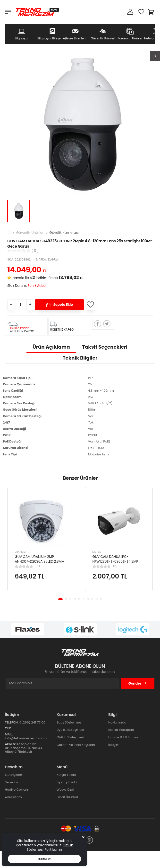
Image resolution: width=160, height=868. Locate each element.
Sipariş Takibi (67, 782)
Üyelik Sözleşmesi (70, 730)
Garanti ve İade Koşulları (76, 745)
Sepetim (11, 782)
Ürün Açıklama (51, 347)
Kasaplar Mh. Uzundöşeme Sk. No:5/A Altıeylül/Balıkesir (24, 748)
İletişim (114, 745)
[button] (60, 599)
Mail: (9, 734)
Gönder (138, 683)
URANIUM (20, 552)
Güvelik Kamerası (64, 233)
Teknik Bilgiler (80, 358)
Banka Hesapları (121, 730)
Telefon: (12, 722)
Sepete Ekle (63, 305)
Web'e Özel (65, 790)
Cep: (8, 728)
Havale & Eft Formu (123, 737)
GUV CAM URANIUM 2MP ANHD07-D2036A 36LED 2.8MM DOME (40, 561)
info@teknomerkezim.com (26, 738)
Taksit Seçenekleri (105, 347)
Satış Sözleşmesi (69, 722)
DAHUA (97, 552)
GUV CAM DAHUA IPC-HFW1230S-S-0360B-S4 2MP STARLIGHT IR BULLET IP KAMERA (118, 561)
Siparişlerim (14, 775)
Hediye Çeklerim (18, 790)
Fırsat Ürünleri (67, 797)
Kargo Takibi (66, 775)
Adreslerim (13, 797)
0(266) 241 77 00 (32, 722)
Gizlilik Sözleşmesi (70, 737)
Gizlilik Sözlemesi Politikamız (50, 847)
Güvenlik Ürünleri (30, 233)
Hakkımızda (117, 722)
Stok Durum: (26, 286)
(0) (38, 566)
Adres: (10, 744)
